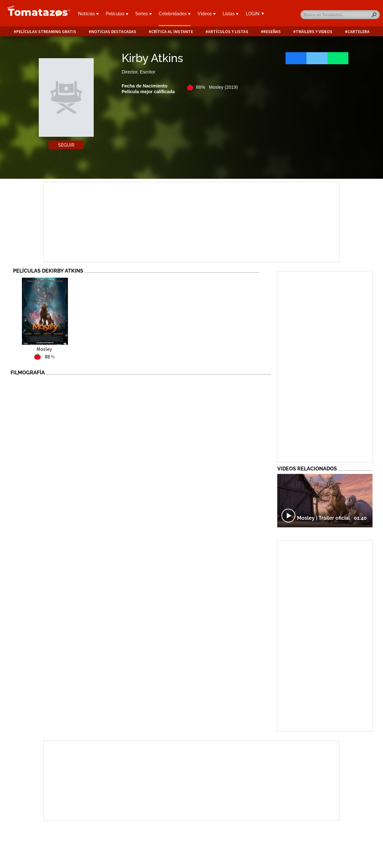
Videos (207, 14)
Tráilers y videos (314, 32)
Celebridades (175, 14)
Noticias (88, 14)
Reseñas (272, 32)
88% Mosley (217, 87)
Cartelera (359, 32)
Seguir (66, 145)
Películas (117, 14)
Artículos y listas (228, 32)
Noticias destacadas (114, 32)
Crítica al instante (172, 32)
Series (144, 14)
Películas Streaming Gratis (46, 32)
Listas (231, 14)
